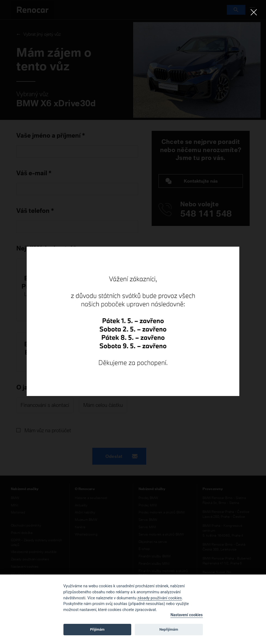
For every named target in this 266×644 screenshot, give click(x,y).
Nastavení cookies (186, 615)
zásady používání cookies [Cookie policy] (159, 598)
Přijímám (97, 629)
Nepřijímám (169, 629)
